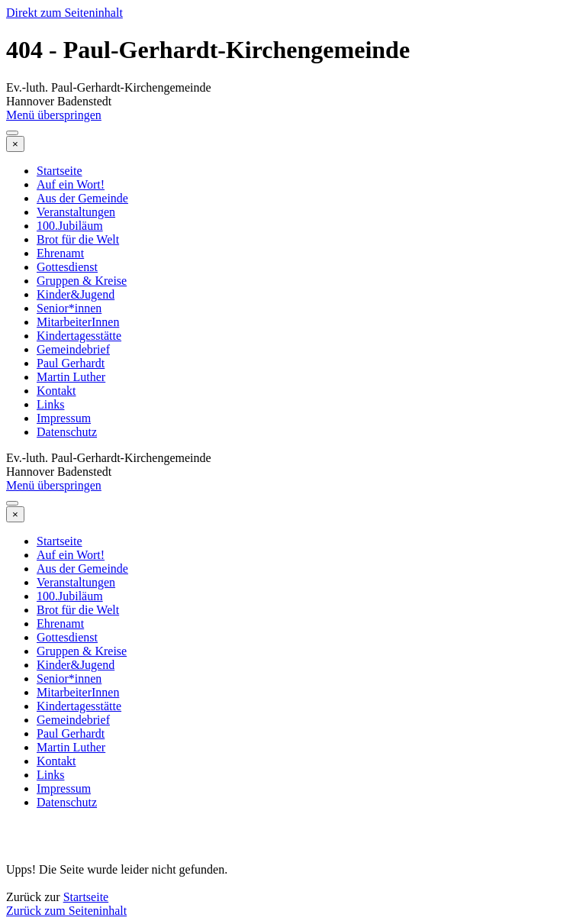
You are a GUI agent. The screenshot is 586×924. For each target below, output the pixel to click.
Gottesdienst (67, 267)
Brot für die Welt (78, 239)
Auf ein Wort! (71, 184)
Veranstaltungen (76, 212)
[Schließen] (15, 144)
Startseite (60, 171)
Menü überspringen (54, 115)
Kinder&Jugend (76, 294)
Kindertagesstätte (79, 336)
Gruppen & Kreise (82, 281)
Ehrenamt (60, 253)
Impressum (64, 418)
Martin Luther (71, 377)
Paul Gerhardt (71, 363)
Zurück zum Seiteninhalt (66, 911)
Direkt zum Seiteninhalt (64, 13)
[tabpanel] (293, 863)
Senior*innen (69, 308)
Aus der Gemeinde (82, 198)
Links (50, 404)
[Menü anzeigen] (12, 133)
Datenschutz (67, 432)
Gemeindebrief (73, 349)
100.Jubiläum (70, 226)
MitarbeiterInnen (78, 322)
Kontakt (56, 391)
